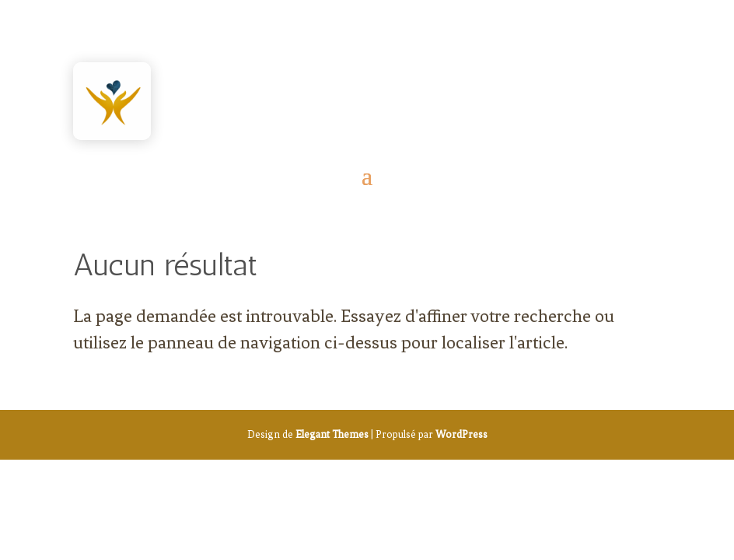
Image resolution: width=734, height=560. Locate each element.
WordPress (461, 434)
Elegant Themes (332, 434)
